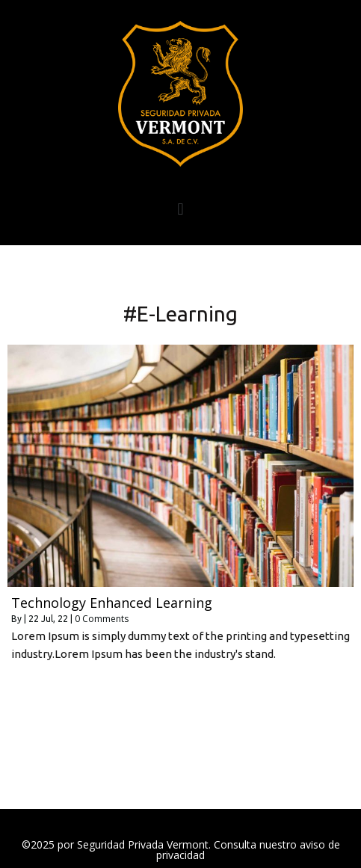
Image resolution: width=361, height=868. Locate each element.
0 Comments (102, 619)
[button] (180, 209)
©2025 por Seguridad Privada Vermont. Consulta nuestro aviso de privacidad (181, 850)
